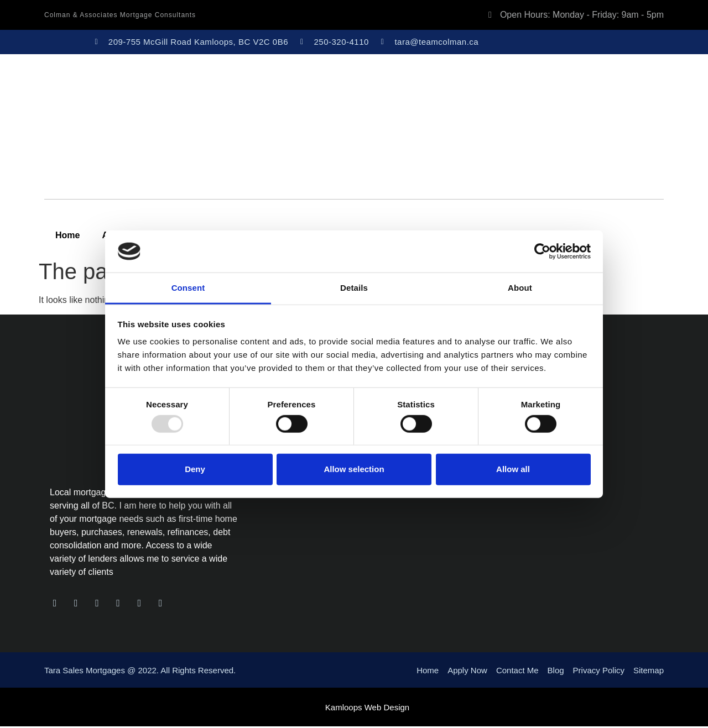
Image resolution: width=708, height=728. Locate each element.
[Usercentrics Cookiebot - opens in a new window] (542, 252)
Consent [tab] (188, 288)
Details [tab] (354, 288)
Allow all (513, 469)
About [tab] (520, 288)
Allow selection (354, 469)
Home (67, 235)
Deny (195, 469)
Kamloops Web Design (367, 709)
